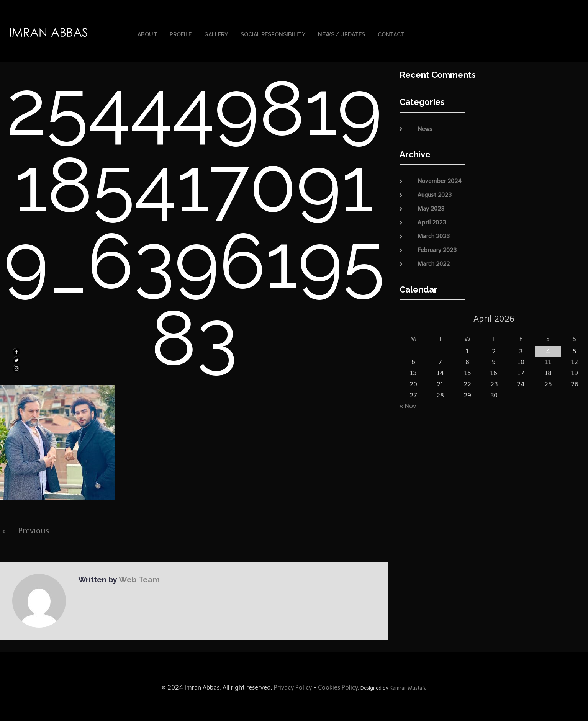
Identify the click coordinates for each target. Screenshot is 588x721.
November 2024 (440, 179)
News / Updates (341, 34)
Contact (391, 34)
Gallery (216, 34)
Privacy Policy (292, 686)
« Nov (408, 404)
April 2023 (432, 221)
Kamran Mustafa (408, 686)
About (147, 34)
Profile (181, 34)
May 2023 (431, 207)
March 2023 (434, 234)
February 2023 (437, 248)
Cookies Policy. (339, 686)
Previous (34, 529)
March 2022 (434, 262)
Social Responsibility (273, 34)
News (425, 127)
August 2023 (435, 193)
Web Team (138, 577)
